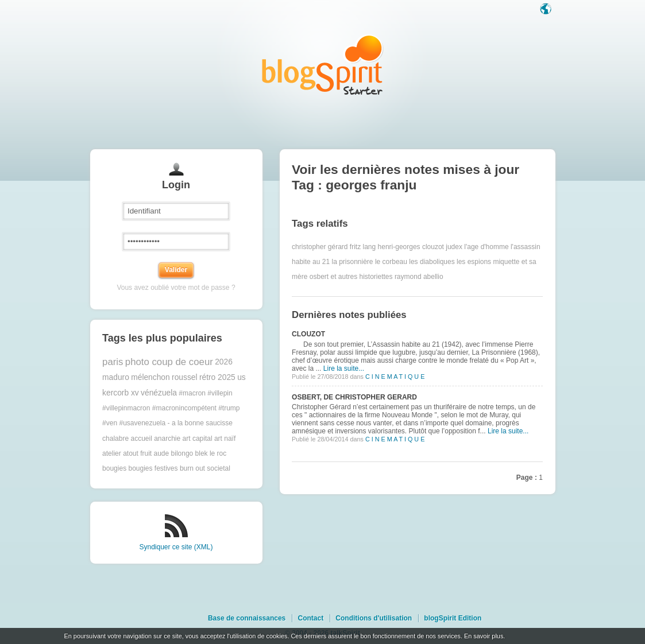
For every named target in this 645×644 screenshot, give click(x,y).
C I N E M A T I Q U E (395, 377)
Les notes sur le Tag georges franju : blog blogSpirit (323, 65)
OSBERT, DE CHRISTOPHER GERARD (354, 397)
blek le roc (211, 453)
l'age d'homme (486, 247)
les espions (474, 262)
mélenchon (150, 377)
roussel (184, 377)
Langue (547, 10)
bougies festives (153, 468)
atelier (112, 453)
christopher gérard (320, 247)
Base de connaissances (247, 618)
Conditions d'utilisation (374, 618)
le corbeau (391, 262)
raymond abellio (419, 277)
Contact (310, 618)
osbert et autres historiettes (351, 277)
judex (454, 247)
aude (162, 453)
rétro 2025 (217, 377)
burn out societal (205, 468)
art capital (198, 439)
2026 (224, 362)
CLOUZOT (308, 334)
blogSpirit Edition (453, 618)
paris (113, 362)
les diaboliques (432, 262)
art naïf (225, 439)
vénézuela (159, 393)
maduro (116, 377)
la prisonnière (353, 262)
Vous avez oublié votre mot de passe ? (176, 288)
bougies (114, 468)
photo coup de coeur (169, 362)
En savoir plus (484, 636)
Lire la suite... (344, 368)
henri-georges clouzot (411, 247)
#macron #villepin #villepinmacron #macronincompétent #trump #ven (171, 408)
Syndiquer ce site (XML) (176, 547)
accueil (141, 439)
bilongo (182, 453)
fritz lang (363, 247)
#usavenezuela (142, 423)
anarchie (167, 439)
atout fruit (137, 453)
